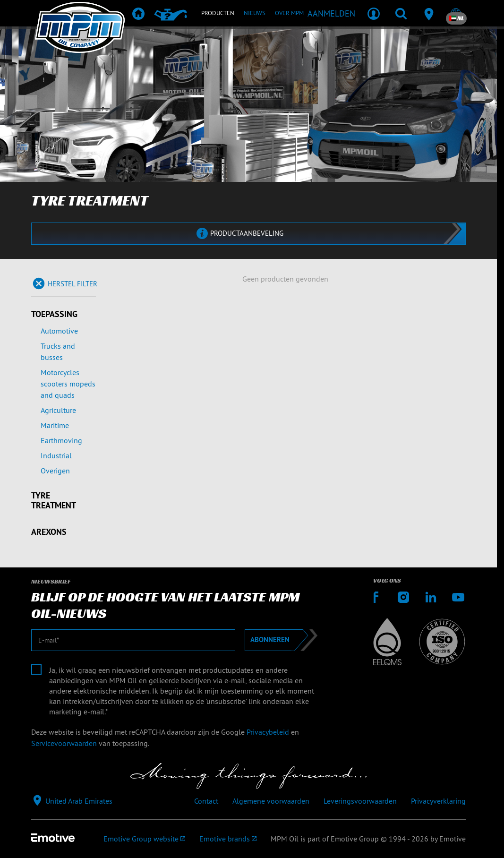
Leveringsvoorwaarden (360, 801)
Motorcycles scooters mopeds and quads (68, 384)
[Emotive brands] (228, 839)
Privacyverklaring (438, 801)
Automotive (59, 331)
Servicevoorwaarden (64, 743)
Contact (206, 801)
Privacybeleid (268, 732)
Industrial (56, 455)
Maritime (55, 425)
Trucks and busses (58, 352)
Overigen (55, 471)
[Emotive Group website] (144, 839)
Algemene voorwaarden (271, 801)
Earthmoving (61, 440)
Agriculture (58, 410)
